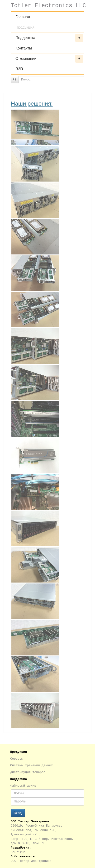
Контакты (24, 48)
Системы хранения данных (31, 765)
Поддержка (49, 38)
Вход (18, 813)
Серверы (17, 759)
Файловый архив (23, 786)
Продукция (25, 27)
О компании (49, 59)
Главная (23, 17)
